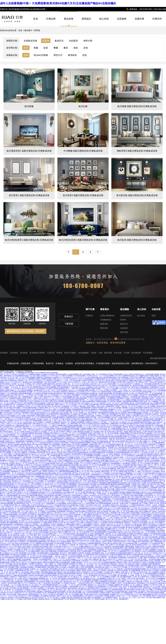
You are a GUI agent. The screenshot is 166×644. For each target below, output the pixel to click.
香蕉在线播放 (116, 593)
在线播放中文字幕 (92, 387)
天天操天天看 (71, 591)
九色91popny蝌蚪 (46, 586)
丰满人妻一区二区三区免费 (112, 508)
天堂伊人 (55, 559)
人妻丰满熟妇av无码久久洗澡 (61, 385)
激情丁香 (104, 432)
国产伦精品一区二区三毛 (102, 433)
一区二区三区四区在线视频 (68, 559)
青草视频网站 (112, 468)
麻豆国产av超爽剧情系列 (133, 448)
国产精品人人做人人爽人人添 (65, 590)
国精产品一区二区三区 (15, 422)
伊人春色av (85, 496)
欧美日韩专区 (56, 424)
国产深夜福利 (52, 542)
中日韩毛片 (14, 374)
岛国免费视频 (23, 476)
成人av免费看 (11, 516)
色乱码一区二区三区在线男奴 (133, 390)
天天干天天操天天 (105, 496)
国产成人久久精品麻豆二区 (122, 422)
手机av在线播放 (95, 472)
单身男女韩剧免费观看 (19, 411)
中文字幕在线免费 (138, 425)
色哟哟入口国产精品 (147, 484)
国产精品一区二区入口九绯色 (76, 507)
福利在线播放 (54, 569)
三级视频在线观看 (86, 429)
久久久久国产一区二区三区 (22, 414)
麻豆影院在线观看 (46, 443)
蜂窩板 (60, 353)
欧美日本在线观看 (40, 403)
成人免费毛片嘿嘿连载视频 (40, 519)
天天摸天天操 (91, 376)
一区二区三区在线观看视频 (157, 521)
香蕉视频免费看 (100, 534)
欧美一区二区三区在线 (33, 503)
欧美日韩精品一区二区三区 (31, 417)
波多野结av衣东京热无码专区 (59, 400)
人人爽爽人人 (28, 478)
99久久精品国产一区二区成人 (101, 516)
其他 (86, 48)
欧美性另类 (89, 583)
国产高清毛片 (4, 548)
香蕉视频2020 (114, 414)
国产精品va (7, 586)
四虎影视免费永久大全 (36, 594)
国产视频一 (94, 417)
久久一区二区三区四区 (11, 596)
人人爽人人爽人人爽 (40, 446)
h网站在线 (83, 406)
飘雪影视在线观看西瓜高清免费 (121, 484)
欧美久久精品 (154, 529)
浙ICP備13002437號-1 (103, 339)
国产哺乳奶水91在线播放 (19, 554)
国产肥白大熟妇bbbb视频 (115, 374)
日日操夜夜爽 (39, 405)
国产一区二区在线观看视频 (154, 393)
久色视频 (90, 502)
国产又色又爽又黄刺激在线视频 (142, 392)
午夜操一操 (134, 575)
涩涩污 (88, 486)
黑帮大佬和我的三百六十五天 (78, 481)
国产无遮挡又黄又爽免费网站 (62, 430)
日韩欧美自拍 (155, 459)
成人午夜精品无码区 (108, 381)
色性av (65, 452)
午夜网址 (64, 444)
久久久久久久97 (55, 580)
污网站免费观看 (87, 515)
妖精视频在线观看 (98, 591)
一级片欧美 (162, 414)
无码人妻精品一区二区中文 (90, 403)
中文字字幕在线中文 (106, 430)
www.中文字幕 (23, 523)
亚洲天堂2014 (23, 578)
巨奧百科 (157, 22)
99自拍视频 (23, 553)
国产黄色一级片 (77, 473)
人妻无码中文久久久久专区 (11, 526)
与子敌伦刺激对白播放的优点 (75, 550)
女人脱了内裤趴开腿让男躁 (94, 377)
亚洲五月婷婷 (137, 532)
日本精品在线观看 (141, 403)
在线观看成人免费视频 (79, 497)
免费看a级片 (142, 377)
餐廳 (56, 48)
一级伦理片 (4, 583)
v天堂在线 (88, 591)
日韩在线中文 (155, 548)
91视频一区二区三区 (86, 436)
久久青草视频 (158, 590)
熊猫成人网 (108, 548)
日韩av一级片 (127, 563)
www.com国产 (36, 574)
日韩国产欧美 (145, 577)
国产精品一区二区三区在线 (152, 586)
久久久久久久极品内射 (101, 420)
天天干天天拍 (85, 472)
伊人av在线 (116, 480)
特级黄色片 (50, 381)
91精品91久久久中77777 (45, 505)
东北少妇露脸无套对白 (128, 379)
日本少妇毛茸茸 (9, 542)
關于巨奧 (90, 309)
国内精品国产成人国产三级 (26, 405)
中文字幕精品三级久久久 (157, 553)
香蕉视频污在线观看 (69, 564)
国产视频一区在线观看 (32, 537)
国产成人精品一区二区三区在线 (37, 554)
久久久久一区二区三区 (113, 403)
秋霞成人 (156, 481)
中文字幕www (144, 580)
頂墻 (101, 353)
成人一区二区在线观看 (149, 532)
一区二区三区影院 (16, 585)
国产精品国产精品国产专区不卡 (154, 456)
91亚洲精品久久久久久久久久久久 (74, 377)
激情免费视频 (90, 567)
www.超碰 (123, 424)
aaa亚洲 (143, 556)
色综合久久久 (72, 390)
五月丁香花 (87, 483)
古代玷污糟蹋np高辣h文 (125, 539)
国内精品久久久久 (45, 492)
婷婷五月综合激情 (61, 567)
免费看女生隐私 (50, 468)
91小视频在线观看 (125, 494)
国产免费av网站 (142, 502)
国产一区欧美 (150, 382)
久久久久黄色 (88, 427)
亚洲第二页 (8, 556)
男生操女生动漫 (146, 570)
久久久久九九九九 (66, 535)
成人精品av (62, 558)
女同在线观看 (97, 449)
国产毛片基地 (66, 500)
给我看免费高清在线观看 (155, 551)
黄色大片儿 (35, 462)
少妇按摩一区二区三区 (18, 384)
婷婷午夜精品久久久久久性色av (33, 429)
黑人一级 (155, 446)
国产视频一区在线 (6, 594)
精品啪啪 (89, 492)
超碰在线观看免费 (154, 564)
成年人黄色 (161, 397)
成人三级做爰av (39, 510)
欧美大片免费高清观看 (85, 551)
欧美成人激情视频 (31, 494)
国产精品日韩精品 (130, 590)
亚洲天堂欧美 (85, 475)
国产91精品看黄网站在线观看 (86, 393)
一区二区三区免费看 (66, 449)
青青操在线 (64, 392)
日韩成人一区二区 (49, 398)
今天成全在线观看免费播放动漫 (61, 465)
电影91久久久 (41, 381)
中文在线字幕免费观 (149, 473)
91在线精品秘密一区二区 (50, 558)
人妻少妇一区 (47, 419)
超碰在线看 (16, 545)
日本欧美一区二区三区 (12, 507)
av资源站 (89, 457)
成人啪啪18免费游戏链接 (98, 452)
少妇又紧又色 (126, 526)
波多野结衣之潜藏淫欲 (120, 497)
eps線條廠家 (84, 353)
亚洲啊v (74, 563)
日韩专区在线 (133, 449)
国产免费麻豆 (148, 516)
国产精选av (138, 432)
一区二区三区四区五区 (18, 473)
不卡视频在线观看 (69, 524)
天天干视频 (149, 590)
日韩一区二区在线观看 (51, 395)
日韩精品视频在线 (103, 438)
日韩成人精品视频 (60, 441)
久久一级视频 (126, 400)
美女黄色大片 (97, 457)
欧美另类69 (138, 537)
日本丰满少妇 (8, 414)
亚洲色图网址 (27, 481)
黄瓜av (144, 478)
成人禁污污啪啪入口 (70, 523)
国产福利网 (63, 566)
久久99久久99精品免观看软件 (97, 398)
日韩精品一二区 (38, 524)
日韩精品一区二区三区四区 (151, 413)
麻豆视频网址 (77, 395)
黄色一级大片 (148, 465)
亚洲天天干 (127, 419)
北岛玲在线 (106, 470)
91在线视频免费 (37, 409)
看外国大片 (93, 441)
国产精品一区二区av (80, 397)
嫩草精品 (125, 449)
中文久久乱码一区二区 (150, 390)
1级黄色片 (69, 432)
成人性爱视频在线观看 (132, 566)
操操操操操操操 (65, 414)
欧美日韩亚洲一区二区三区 (153, 496)
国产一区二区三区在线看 (58, 484)
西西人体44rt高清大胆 (88, 518)
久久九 (61, 395)
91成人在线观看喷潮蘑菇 (83, 526)
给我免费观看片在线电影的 (65, 511)
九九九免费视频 (107, 598)
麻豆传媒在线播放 (51, 473)
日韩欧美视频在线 (57, 492)
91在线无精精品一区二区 (72, 518)
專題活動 (104, 328)
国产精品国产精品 (86, 480)
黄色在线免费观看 (10, 435)
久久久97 (9, 430)
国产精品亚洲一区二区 (12, 508)
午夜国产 (118, 406)
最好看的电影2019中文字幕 (135, 424)
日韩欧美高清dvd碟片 (121, 487)
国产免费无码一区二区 (129, 502)
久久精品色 (70, 441)
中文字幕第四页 (140, 393)
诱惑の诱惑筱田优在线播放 (82, 432)
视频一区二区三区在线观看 (83, 516)
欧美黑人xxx (144, 451)
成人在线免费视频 (91, 550)
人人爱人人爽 (51, 457)
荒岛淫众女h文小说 (114, 550)
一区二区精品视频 (62, 416)
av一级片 (76, 494)
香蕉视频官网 (52, 593)
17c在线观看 (35, 547)
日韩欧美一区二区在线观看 (33, 465)
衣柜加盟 (118, 353)
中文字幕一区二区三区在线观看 (101, 547)
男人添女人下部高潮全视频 (18, 400)
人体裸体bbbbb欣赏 (65, 497)
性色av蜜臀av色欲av (39, 457)
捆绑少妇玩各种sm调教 (10, 499)
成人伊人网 (6, 561)
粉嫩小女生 (127, 436)
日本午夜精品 (18, 547)
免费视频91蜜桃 (157, 379)
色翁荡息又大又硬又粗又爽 (133, 524)
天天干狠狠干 (56, 397)
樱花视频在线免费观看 (72, 401)
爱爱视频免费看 (159, 443)
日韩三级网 (31, 515)
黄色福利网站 (31, 416)
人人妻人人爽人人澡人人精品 (61, 420)
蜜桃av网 (160, 406)
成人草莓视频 (26, 497)
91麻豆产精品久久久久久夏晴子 (89, 545)
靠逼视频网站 (103, 582)
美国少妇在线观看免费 (63, 563)
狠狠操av (125, 408)
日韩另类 (102, 403)
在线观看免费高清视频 (65, 478)
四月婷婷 (107, 566)
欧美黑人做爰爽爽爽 (82, 444)
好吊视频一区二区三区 (129, 567)
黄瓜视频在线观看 (84, 417)
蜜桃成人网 (120, 444)
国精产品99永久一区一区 (63, 405)
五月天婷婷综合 (10, 409)
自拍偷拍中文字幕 (19, 534)
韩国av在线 (24, 508)
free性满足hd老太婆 (107, 521)
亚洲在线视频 (27, 559)
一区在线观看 (134, 397)
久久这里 (129, 425)
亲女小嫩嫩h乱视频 (142, 376)
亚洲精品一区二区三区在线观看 (117, 451)
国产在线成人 (154, 511)
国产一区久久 (52, 390)
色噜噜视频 (99, 518)
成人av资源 (72, 554)
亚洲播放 (47, 416)
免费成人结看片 (47, 385)
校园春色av (106, 464)
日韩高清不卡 (131, 382)
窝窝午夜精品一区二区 (108, 472)
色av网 (24, 398)
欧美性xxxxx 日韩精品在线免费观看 (15, 392)
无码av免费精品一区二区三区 (12, 470)
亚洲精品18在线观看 (59, 591)
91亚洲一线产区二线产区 (24, 443)
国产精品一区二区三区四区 (85, 448)
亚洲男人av (28, 524)
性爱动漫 (124, 480)
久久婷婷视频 (97, 551)
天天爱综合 (140, 572)
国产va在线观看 (36, 484)
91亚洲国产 (103, 387)
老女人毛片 (79, 577)
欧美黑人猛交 (115, 505)
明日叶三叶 (38, 585)
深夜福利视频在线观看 (135, 413)
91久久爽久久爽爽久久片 (143, 441)
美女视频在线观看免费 (86, 420)
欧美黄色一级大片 (80, 457)
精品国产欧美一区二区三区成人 (45, 483)
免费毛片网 (4, 567)
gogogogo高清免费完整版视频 (9, 566)
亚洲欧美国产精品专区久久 (9, 510)
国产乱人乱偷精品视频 (64, 473)
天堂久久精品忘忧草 (55, 561)
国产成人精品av (51, 452)
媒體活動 (104, 324)
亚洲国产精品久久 (59, 499)
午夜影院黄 (106, 473)
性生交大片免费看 (38, 481)
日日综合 (16, 420)
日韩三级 (47, 382)
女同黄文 (80, 531)
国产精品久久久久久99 (23, 480)
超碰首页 (146, 534)
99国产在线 (134, 510)
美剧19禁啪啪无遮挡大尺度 (112, 377)
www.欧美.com (94, 496)
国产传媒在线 (103, 556)
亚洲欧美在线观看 (80, 511)
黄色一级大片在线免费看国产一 (76, 489)
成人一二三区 (127, 596)
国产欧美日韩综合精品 (131, 430)
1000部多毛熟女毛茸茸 (64, 436)
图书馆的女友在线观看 (133, 527)
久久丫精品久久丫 (158, 554)
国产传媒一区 (14, 500)
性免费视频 (65, 519)
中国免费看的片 (148, 381)
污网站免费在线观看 (62, 483)
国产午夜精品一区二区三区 (47, 590)
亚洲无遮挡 (77, 449)
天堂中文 (72, 580)
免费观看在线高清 (72, 417)
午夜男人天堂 (56, 535)
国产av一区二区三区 (100, 467)
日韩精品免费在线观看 (141, 561)
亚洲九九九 (4, 444)
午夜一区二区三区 (31, 381)
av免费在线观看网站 (143, 518)
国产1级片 (145, 539)
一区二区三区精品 (13, 489)
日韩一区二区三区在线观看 (113, 408)
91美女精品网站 (24, 543)
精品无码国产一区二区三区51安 (146, 578)
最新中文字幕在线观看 (133, 398)
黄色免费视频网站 (30, 582)
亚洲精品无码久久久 (40, 390)
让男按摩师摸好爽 (37, 529)
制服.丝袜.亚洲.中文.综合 (72, 480)
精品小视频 (95, 582)
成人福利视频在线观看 (116, 590)
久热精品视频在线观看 (152, 374)
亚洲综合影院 (124, 503)
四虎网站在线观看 (98, 443)
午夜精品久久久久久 (24, 499)
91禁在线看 (123, 475)
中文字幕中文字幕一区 (114, 387)
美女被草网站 (152, 558)
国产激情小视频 (86, 598)
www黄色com (125, 489)
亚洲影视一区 (23, 489)
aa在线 (23, 535)
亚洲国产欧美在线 (70, 583)
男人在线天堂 (135, 452)
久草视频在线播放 (150, 531)
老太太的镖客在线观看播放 (156, 483)
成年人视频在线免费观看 (156, 547)
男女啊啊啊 (10, 465)
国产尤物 (43, 456)
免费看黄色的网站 (47, 379)
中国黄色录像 (4, 464)
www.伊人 (55, 435)
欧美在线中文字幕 (23, 531)
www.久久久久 (90, 507)
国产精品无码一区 (22, 551)
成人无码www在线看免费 (150, 537)
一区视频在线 (149, 567)
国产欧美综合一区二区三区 (136, 435)
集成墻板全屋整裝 (38, 353)
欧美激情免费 (45, 459)
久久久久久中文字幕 (124, 459)
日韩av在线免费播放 (27, 390)
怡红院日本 (92, 411)
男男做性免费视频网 (7, 503)
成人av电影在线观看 (155, 492)
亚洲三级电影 (58, 454)
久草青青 (49, 403)
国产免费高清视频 (116, 416)
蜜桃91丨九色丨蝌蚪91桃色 (9, 393)
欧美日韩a (162, 511)
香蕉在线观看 (91, 503)
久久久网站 (54, 459)
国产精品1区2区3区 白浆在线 (156, 462)
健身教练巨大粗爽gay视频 (99, 409)
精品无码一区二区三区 (8, 377)
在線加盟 (156, 309)
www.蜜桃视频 (96, 598)
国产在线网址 (159, 382)
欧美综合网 (151, 377)
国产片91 (85, 411)
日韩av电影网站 (44, 531)
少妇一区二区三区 (55, 408)
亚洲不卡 (112, 545)
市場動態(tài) (106, 320)
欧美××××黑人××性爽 (36, 397)
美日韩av (39, 419)
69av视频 (61, 459)
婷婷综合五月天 (138, 563)
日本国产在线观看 (34, 401)
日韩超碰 (119, 563)
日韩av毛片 (114, 417)
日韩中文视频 (77, 499)
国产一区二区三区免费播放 (102, 577)
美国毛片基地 (50, 515)
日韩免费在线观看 (109, 596)
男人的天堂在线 (63, 575)
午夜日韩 (27, 516)
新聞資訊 (86, 22)
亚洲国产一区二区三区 (159, 441)
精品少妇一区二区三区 (39, 454)
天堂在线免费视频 (67, 397)
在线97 (51, 547)
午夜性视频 (124, 454)
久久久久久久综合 (133, 580)
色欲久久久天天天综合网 (14, 424)
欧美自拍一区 (65, 422)
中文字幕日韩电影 (125, 516)
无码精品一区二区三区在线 (50, 432)
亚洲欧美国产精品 (19, 491)
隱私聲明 (162, 358)
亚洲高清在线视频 (98, 480)
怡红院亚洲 (47, 397)
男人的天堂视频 (46, 435)
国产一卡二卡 (58, 534)
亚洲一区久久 (68, 494)
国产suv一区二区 (114, 435)
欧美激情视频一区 (157, 420)
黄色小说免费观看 (61, 588)
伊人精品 (49, 389)
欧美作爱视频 (115, 433)
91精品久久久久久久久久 (70, 547)
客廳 (36, 48)
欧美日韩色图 (41, 452)
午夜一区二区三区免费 (76, 413)
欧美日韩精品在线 (101, 489)
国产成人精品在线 (14, 535)
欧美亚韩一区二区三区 (49, 489)
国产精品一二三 (47, 425)
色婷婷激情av (144, 499)
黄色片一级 (4, 574)
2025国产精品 (147, 588)
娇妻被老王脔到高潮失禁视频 (140, 459)
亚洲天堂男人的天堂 (153, 591)
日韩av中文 (144, 492)
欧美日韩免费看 (82, 585)
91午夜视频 (70, 457)
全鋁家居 (73, 41)
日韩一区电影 (52, 446)
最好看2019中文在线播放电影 (69, 505)
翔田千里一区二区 (133, 443)
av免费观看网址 (19, 524)
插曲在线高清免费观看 (21, 575)
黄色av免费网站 (110, 376)
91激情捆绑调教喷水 (59, 417)
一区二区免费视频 (22, 435)
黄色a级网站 (141, 583)
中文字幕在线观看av (80, 376)
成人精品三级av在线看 (141, 440)
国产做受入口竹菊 (90, 590)
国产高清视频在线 (38, 550)
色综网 (2, 559)
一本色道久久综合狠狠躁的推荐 (42, 559)
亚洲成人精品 (58, 582)
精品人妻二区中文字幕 (100, 440)
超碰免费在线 (147, 420)
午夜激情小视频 (43, 408)
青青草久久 (50, 513)
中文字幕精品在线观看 (34, 563)
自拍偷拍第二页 (106, 456)
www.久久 (46, 502)
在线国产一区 (117, 598)
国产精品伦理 (24, 545)
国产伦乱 (61, 462)
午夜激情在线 (152, 467)
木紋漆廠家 (148, 353)
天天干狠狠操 (109, 585)
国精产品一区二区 (55, 545)
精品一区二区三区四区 (32, 456)
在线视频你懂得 (156, 518)
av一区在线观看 (24, 572)
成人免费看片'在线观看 (118, 492)
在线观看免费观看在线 (95, 543)
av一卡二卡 (100, 376)
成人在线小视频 (35, 376)
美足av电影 (20, 516)
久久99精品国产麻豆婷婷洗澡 (21, 454)
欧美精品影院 (113, 582)
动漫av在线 (98, 400)
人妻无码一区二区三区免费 (152, 582)
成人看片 (32, 598)
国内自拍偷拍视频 (39, 468)
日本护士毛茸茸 (39, 521)
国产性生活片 (19, 403)
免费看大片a (148, 585)
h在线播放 (11, 567)
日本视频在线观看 (100, 379)
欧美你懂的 (75, 465)
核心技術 (104, 22)
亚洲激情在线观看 (34, 374)
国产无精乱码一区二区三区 (14, 429)
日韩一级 (106, 400)
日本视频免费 (111, 398)
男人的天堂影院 (73, 537)
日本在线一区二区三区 (142, 553)
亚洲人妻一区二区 (56, 502)
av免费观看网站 (96, 475)
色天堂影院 (22, 515)
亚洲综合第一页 (12, 580)
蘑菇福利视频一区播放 (133, 547)
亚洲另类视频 (48, 550)
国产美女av (157, 408)
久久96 (14, 452)
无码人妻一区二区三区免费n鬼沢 (28, 467)
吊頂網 (127, 353)
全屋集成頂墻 (30, 41)
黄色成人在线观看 (93, 570)
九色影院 (156, 515)
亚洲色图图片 (159, 419)
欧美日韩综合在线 (18, 451)
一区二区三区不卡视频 (156, 580)
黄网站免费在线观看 (136, 381)
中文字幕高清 (37, 393)
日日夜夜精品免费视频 (76, 556)
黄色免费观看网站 (55, 519)
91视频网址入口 (113, 409)
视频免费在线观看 (26, 444)
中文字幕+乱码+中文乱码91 (145, 409)
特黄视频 (134, 400)
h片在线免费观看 (61, 503)
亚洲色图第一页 (102, 550)
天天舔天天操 (47, 420)
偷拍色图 (96, 515)
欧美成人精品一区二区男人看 (131, 508)
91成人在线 (128, 532)
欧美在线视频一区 (58, 583)
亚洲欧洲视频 (14, 487)
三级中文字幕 (131, 578)
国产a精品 (113, 511)
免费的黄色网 (27, 424)
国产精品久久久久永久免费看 (10, 438)
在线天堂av (153, 389)
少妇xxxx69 (101, 585)
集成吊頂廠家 (70, 353)
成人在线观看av (125, 411)
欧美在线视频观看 (35, 523)
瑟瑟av (18, 567)
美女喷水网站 (26, 519)
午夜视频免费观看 (147, 481)
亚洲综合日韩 (72, 452)
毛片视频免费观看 (135, 570)
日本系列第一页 (102, 435)
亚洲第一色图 (17, 594)
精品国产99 (155, 500)
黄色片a (50, 499)
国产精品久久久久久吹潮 (61, 403)
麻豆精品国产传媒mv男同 (146, 400)
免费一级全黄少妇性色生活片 (89, 594)
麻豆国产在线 (29, 510)
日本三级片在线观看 (50, 436)
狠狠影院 (94, 413)
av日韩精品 (105, 511)
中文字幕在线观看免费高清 (99, 532)
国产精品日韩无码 (91, 513)
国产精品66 (6, 540)
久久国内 (23, 459)
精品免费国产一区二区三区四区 (104, 454)
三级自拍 (110, 542)
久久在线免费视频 (50, 481)
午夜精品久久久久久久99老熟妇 (44, 441)
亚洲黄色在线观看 (30, 419)
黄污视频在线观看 (34, 551)
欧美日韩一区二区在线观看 (14, 590)
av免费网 (145, 511)
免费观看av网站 (13, 529)
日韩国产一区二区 (83, 575)
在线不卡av (81, 486)
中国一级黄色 (83, 494)
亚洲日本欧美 (112, 432)
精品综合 (13, 531)
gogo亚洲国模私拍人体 (75, 578)
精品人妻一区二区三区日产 (116, 524)
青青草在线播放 (137, 545)
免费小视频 (105, 460)
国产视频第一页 (157, 464)
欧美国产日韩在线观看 (58, 411)
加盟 (154, 316)
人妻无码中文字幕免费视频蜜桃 (149, 395)
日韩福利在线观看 (106, 392)
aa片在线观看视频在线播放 (20, 376)
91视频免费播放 (125, 433)
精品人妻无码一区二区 (87, 465)
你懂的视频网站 (73, 553)
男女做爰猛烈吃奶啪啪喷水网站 (37, 542)
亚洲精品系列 (73, 416)
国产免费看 (161, 558)
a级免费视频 (126, 486)
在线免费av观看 (94, 405)
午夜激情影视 (27, 457)
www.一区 (124, 443)
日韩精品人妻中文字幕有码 (34, 384)
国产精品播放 (118, 393)
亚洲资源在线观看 (19, 537)
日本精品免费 (17, 427)
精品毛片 (25, 389)
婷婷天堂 (133, 518)
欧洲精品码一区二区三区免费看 (73, 491)
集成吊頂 (59, 41)
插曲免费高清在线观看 (7, 484)
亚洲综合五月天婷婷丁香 (33, 432)
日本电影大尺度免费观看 (90, 395)
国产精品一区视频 (122, 432)
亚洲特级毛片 (131, 456)
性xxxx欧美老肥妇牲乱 (121, 591)
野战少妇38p (22, 548)
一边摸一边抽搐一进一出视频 (52, 564)
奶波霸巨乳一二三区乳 (62, 381)
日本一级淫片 (123, 586)
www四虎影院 (111, 452)
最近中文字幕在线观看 (68, 570)
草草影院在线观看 (100, 448)
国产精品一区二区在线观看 (67, 467)
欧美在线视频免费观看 (91, 539)
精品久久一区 (30, 425)
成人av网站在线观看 (127, 561)
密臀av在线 (50, 582)
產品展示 (28, 30)
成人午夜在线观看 (146, 596)
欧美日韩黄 (61, 593)
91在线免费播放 (99, 519)
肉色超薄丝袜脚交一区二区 (111, 411)
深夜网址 (21, 381)
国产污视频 (98, 535)
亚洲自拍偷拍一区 (104, 494)
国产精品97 (142, 591)
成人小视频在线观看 (19, 425)
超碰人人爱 (141, 472)
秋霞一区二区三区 (53, 539)
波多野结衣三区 (53, 472)
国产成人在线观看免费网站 (75, 596)
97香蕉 (158, 527)
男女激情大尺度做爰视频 (21, 413)
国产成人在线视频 (121, 413)
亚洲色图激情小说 (156, 387)
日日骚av (86, 491)
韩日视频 (161, 427)
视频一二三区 (125, 457)
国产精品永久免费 (61, 384)
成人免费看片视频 (122, 472)
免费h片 (30, 398)
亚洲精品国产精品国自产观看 (57, 393)
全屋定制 (51, 353)
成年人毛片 (14, 578)
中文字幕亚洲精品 (113, 586)
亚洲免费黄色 (19, 582)
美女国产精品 (96, 511)
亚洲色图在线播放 (101, 531)
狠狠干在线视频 (57, 425)
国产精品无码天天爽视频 (40, 444)
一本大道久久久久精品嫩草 (110, 389)
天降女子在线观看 (6, 425)
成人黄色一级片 (87, 449)
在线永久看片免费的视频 (49, 551)
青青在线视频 (160, 531)
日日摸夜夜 (102, 526)
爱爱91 (131, 432)
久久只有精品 (19, 599)
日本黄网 (9, 420)
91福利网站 (77, 598)
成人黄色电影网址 (131, 462)
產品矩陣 (69, 19)
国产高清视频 (83, 414)
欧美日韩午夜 (149, 425)
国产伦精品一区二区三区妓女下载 (87, 564)
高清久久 (118, 486)
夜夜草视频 (8, 376)
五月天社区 (157, 433)
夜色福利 (61, 435)
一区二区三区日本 (137, 476)
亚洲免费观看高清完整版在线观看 (82, 454)
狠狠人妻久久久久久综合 (61, 379)
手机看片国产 (103, 539)
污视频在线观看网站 (25, 436)
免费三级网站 (91, 406)
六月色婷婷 (46, 484)
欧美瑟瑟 (88, 553)
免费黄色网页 (115, 424)
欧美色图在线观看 (83, 390)
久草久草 (156, 465)
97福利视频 (27, 449)
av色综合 (74, 419)
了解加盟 (69, 324)
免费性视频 (42, 467)
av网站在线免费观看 (49, 563)
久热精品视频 (159, 425)
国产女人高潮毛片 (20, 542)
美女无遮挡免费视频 (51, 521)
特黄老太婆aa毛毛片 (16, 457)
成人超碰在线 (64, 539)
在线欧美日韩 (161, 596)
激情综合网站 (53, 462)
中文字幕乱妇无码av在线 (33, 534)
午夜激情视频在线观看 (76, 539)
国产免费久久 (4, 513)
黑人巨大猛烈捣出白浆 (113, 379)
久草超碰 (56, 505)
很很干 (154, 596)
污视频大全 (139, 585)
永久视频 (44, 374)
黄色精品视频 (113, 532)
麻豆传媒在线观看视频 (80, 398)
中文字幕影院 (113, 385)
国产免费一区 (125, 518)
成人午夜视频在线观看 (64, 542)
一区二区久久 (72, 433)
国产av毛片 (63, 553)
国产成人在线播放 (23, 580)
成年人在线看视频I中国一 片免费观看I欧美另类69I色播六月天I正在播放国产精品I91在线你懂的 (58, 3)
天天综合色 (114, 473)
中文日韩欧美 (14, 401)
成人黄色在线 (56, 406)
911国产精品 (122, 382)
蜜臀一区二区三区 (118, 384)
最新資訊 (105, 309)
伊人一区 (99, 411)
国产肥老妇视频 (118, 430)
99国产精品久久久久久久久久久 (150, 470)
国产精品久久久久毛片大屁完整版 (69, 521)
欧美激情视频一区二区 (132, 470)
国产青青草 (134, 433)
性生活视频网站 (130, 446)
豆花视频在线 (82, 468)
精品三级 (129, 545)
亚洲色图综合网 (100, 567)
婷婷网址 (117, 518)
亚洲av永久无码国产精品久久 (52, 427)
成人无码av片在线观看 (86, 424)
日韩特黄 (150, 432)
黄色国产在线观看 (87, 381)
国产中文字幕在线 (111, 507)
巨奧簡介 (90, 316)
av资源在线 (20, 502)
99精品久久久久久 (81, 529)
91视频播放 (44, 596)
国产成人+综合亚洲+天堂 (108, 559)
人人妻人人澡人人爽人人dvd (140, 598)
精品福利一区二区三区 (97, 390)
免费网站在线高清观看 (133, 492)
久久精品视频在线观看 (64, 409)
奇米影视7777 (23, 374)
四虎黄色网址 (157, 588)
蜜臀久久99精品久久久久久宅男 (49, 516)
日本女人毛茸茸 (128, 374)
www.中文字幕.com (74, 382)
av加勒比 (38, 425)
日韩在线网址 (149, 429)
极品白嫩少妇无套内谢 (118, 470)
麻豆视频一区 (80, 591)
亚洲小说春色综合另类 (102, 554)
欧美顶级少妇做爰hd (59, 389)
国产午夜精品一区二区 (119, 456)
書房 (66, 48)
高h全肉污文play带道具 (24, 409)
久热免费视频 (126, 464)
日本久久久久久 (120, 420)
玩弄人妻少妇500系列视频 (73, 593)
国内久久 (34, 497)
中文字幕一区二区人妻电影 (88, 451)
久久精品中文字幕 (60, 507)
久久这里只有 (16, 382)
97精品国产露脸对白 (122, 381)
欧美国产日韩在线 (52, 467)
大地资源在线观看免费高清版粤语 (81, 443)
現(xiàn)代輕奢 (41, 55)
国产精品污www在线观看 (117, 441)
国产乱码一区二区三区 (94, 470)
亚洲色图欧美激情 (86, 408)
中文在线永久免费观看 (37, 588)
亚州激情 (62, 432)
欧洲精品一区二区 (26, 556)
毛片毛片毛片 (132, 487)
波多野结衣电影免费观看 (77, 400)
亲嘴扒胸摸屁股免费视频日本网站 (133, 401)
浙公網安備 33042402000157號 (129, 339)
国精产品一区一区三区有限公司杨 (99, 414)
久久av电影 (116, 561)
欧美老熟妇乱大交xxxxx (120, 540)
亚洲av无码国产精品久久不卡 (17, 583)
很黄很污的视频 (35, 572)
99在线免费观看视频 (25, 393)
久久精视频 (97, 583)
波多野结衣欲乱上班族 (148, 513)
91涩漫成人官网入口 (126, 414)
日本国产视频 (44, 545)
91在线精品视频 (78, 548)
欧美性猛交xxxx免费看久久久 (53, 377)
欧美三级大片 (63, 569)
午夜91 (151, 503)
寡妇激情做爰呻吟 (118, 548)
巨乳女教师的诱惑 (59, 550)
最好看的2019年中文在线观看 (96, 397)
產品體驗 (124, 309)
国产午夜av (81, 419)
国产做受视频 (29, 403)
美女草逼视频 (23, 513)
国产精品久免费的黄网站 (102, 424)
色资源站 (160, 550)
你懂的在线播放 (52, 440)
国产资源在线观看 (133, 451)
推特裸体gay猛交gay (114, 537)
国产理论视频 (39, 395)
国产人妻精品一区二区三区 (101, 492)
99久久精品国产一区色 (7, 387)
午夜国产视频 (70, 540)
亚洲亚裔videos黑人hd (82, 540)
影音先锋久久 (133, 472)
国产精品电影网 (89, 548)
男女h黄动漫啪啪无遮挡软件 (125, 553)
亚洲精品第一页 (109, 499)
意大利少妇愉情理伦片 (150, 444)
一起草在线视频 (67, 398)
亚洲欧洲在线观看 (46, 417)
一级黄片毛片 (71, 558)
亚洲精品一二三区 (117, 390)
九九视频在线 (88, 462)
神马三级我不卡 (49, 448)
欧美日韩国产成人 (30, 451)
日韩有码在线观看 (61, 374)
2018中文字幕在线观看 (113, 526)
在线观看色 (162, 574)
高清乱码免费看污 (115, 400)
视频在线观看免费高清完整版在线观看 (47, 566)
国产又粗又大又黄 (160, 409)
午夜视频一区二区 (139, 574)
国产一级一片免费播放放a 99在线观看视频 (93, 476)
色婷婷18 (161, 385)
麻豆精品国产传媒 (103, 513)
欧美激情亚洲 (115, 494)
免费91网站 (138, 539)
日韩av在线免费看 (83, 484)
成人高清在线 (5, 585)
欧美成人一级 (142, 462)
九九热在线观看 (38, 436)
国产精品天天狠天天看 (78, 510)
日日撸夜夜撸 (65, 406)
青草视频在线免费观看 (63, 510)
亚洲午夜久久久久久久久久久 (56, 540)
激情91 (87, 527)
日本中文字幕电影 (62, 508)
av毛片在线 (98, 381)
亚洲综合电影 (133, 591)
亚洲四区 (82, 505)
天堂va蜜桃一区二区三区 (79, 470)
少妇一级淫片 (99, 566)
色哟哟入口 (65, 545)
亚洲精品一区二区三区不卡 (110, 551)
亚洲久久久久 (147, 545)
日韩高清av (119, 531)
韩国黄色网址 (34, 580)
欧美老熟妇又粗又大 (62, 448)
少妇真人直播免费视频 (107, 446)
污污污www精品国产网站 (130, 543)
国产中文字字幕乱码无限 (132, 515)
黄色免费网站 (88, 524)
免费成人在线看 (81, 570)
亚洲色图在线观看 (6, 537)
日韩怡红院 (91, 489)
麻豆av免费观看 (149, 480)
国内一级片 (53, 531)
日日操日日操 (9, 599)
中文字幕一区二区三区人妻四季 (129, 529)
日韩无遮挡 (13, 588)
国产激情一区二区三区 (26, 521)
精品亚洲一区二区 (151, 427)
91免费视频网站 (116, 464)
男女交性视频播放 (137, 526)
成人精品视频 (69, 459)
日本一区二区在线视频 (72, 594)
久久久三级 (76, 460)
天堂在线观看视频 (138, 494)
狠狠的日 (127, 523)
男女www (139, 379)
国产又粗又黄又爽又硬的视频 (99, 491)
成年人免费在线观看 (140, 467)
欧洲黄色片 (135, 596)
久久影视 (111, 556)
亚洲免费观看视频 (78, 409)
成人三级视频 (118, 419)
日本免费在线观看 (103, 441)
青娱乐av (121, 532)
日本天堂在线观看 (75, 381)
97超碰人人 (30, 460)
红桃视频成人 (125, 377)
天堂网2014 (96, 425)
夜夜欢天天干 (42, 440)
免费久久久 (75, 542)
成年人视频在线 (94, 559)
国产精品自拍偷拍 (51, 478)
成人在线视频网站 (89, 531)
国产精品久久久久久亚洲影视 (14, 419)
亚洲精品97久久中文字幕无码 (148, 457)
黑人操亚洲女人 (74, 508)
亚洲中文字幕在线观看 (34, 475)
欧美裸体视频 (143, 510)
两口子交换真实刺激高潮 (39, 499)
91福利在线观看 (33, 540)
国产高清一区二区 (28, 585)
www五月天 (117, 567)
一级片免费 (144, 452)
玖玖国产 (119, 596)
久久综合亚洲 (84, 384)
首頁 (36, 22)
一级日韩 (23, 438)
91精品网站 (148, 554)
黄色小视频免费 (130, 548)
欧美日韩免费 (44, 547)
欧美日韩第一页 (105, 429)
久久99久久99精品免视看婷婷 (78, 569)
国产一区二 (6, 531)
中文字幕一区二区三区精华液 (109, 425)
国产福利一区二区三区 (91, 556)
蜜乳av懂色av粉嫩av (137, 496)
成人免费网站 (152, 406)
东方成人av (72, 575)
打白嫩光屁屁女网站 (93, 500)
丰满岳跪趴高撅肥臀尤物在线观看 (32, 433)
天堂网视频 (144, 564)
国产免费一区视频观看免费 (36, 476)
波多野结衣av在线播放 (145, 433)
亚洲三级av (34, 516)
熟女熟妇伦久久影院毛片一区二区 (85, 459)
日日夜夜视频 (20, 385)
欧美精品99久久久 (156, 405)
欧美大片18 (71, 444)
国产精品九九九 (121, 519)
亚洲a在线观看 (54, 553)
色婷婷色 (68, 543)
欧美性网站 (48, 583)
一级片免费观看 (112, 558)
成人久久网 (14, 440)
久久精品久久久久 (122, 559)
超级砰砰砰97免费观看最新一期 (43, 438)
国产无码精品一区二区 (128, 585)
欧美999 (111, 523)
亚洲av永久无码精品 (7, 598)
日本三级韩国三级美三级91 (110, 475)
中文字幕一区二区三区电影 (33, 406)
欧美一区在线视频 (149, 563)
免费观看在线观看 (56, 486)
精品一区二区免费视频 (152, 572)
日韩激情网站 (113, 539)
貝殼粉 (94, 353)
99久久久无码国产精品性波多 (21, 586)
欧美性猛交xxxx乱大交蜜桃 (60, 413)
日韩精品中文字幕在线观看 (140, 436)
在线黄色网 (139, 582)
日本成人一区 (148, 417)
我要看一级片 (104, 545)
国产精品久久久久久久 (62, 513)
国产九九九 (140, 567)
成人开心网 (72, 577)
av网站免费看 (123, 417)
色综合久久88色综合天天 (143, 446)
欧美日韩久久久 (125, 505)
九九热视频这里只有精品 (85, 433)
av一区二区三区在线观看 (132, 556)
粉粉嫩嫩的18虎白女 (111, 529)
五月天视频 (9, 564)
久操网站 (88, 422)
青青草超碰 (52, 596)
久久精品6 (157, 381)
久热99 (144, 432)
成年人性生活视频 (157, 523)
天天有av (76, 476)
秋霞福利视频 (34, 492)
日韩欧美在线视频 (61, 429)
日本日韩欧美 (89, 596)
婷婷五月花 (123, 405)
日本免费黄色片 (42, 500)
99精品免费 (40, 416)
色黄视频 (161, 446)
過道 (76, 48)
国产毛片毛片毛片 (66, 476)
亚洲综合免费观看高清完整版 (44, 507)
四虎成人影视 (39, 460)
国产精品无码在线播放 (14, 408)
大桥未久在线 (100, 406)
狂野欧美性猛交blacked (153, 435)
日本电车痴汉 (67, 496)
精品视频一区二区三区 (77, 513)
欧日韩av (15, 395)
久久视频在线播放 (47, 523)
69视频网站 (21, 456)
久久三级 (87, 413)
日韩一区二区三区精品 (114, 465)
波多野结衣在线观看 (119, 527)
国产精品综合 (96, 460)
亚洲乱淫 (163, 572)
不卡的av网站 (74, 387)
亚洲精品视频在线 (83, 452)
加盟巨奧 (139, 22)
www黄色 (117, 521)
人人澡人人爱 (133, 559)
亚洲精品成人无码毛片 (143, 460)
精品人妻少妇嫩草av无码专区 (67, 531)
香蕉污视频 (111, 489)
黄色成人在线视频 (14, 444)
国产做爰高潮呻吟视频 (135, 438)
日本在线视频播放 (123, 507)
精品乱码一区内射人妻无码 (85, 574)
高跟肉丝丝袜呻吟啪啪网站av (118, 438)
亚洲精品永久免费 (92, 523)
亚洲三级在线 (43, 392)
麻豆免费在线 (58, 572)
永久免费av (81, 523)
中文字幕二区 (153, 451)
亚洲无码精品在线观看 (114, 397)
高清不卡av (139, 531)
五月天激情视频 (89, 487)
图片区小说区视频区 (58, 594)
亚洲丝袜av (157, 438)
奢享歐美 (72, 55)
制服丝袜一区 (92, 585)
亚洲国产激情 (93, 444)
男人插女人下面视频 (60, 598)
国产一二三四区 (108, 518)
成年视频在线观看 (63, 551)
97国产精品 (31, 483)
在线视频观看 (96, 553)
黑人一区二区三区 (74, 384)
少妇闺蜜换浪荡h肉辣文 (47, 470)
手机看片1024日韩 (75, 403)
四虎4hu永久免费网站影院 (19, 540)
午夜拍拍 (12, 464)
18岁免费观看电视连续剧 (50, 585)
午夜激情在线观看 (62, 481)
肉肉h (96, 505)
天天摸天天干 (127, 392)
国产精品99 (131, 480)
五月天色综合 (145, 508)
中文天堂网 (76, 430)
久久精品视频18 (50, 588)
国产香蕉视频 (44, 537)
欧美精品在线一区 (34, 513)
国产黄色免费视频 (104, 417)
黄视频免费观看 (5, 554)
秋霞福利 (32, 526)
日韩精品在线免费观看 (77, 422)
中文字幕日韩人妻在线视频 (118, 395)
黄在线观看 (58, 491)
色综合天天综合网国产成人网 (38, 593)
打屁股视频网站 (144, 387)
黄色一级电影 (122, 580)
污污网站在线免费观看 (117, 566)
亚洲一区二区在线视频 (99, 374)
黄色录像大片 (119, 515)
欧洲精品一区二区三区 (84, 563)
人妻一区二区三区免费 (105, 384)
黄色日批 (66, 572)
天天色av (58, 398)
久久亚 (162, 478)
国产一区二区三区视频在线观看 (45, 464)
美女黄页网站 (65, 443)
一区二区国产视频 (6, 454)
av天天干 (88, 392)
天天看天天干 (135, 411)
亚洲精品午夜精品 (105, 593)
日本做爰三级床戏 (65, 419)
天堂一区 (90, 497)
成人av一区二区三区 (112, 599)
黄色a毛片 (25, 594)
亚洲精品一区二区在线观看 (143, 384)
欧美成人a (96, 429)
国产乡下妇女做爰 (54, 392)
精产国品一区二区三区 (27, 566)
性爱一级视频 (126, 416)
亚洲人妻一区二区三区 (129, 406)
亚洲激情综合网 (107, 497)
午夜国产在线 (136, 484)
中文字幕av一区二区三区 (127, 389)
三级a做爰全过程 (27, 382)
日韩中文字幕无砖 (144, 430)
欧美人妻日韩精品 (12, 446)
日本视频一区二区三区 (53, 527)
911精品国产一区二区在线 (90, 561)
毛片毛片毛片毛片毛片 (13, 433)
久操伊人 (120, 583)
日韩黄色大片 (96, 422)
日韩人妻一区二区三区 (136, 417)
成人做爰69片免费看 (135, 478)
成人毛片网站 (79, 590)
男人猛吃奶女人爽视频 (114, 401)
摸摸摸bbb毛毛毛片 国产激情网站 (130, 551)
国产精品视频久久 (123, 575)
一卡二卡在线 (90, 400)
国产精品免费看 (26, 574)
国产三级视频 (133, 542)
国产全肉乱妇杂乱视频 (101, 436)
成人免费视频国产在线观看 (92, 456)
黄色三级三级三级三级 (26, 446)
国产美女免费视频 (8, 558)
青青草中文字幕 (156, 430)
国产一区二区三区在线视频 (107, 444)
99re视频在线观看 (69, 534)
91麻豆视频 (51, 567)
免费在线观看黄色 (82, 534)
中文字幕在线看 (44, 580)
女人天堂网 (103, 515)
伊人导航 (14, 467)
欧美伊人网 (138, 511)
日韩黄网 (98, 416)
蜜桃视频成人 (72, 393)
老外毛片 (161, 508)
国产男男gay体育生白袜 (102, 502)
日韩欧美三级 (74, 545)
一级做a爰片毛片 (112, 448)
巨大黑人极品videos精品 (134, 420)
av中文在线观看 (21, 416)
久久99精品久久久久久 (30, 590)
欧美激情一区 (81, 554)
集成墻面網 (136, 353)
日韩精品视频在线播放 (11, 515)
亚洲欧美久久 (10, 441)
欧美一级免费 (43, 472)
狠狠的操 (117, 454)
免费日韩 (120, 569)
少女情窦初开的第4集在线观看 (130, 521)
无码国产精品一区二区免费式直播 (101, 540)
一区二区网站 (72, 566)
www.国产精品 (28, 422)
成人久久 (30, 400)
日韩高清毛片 (74, 379)
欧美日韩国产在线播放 (109, 583)
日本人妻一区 (126, 598)
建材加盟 (108, 353)
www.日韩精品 (102, 451)
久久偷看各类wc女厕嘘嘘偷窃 (36, 518)
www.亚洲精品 (41, 389)
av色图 (89, 511)
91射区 (133, 460)
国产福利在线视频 (30, 591)
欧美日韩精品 (158, 432)
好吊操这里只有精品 (38, 449)
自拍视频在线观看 (85, 537)
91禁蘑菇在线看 (70, 435)
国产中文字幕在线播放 (19, 518)
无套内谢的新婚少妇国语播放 (53, 496)
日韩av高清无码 (68, 515)
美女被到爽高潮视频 (104, 484)
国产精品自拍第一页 (138, 550)
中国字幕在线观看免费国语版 (65, 487)
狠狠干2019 (46, 400)
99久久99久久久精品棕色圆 (121, 510)
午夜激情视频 (19, 570)
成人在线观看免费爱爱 (11, 496)
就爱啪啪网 (140, 456)
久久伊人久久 (161, 467)
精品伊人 (3, 550)
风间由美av (135, 387)
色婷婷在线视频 (103, 395)
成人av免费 (111, 531)
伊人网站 (163, 376)
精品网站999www (20, 503)
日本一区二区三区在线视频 (158, 535)
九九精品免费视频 (73, 374)
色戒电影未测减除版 (123, 535)
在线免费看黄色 (126, 550)
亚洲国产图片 (68, 532)
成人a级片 (74, 420)
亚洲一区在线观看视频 (86, 379)
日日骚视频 (98, 497)
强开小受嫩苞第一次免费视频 (27, 452)
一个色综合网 (81, 583)
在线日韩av (155, 507)
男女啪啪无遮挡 (115, 481)
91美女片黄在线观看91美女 (33, 558)
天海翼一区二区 (81, 558)
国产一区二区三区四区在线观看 (26, 377)
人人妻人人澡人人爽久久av (89, 382)
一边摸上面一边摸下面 (115, 440)
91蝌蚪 (117, 489)
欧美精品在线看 (155, 448)
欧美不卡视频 (142, 483)
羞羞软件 (145, 524)
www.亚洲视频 (69, 464)
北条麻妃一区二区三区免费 (80, 405)
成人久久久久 (129, 444)
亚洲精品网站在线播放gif (85, 467)
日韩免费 (3, 523)
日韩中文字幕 (84, 521)
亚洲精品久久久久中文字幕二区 (51, 376)
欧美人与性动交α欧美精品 (91, 593)
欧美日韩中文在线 (106, 588)
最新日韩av (89, 419)
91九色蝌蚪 (74, 414)
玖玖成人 (144, 551)
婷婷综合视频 (100, 529)
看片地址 (150, 403)
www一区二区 (116, 478)
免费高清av (6, 440)
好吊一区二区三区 (34, 435)
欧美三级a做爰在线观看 (63, 470)
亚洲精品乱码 (23, 401)
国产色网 (15, 543)
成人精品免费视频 (102, 590)
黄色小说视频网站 (25, 529)
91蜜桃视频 (29, 441)
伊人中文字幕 (79, 487)
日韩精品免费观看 (116, 429)
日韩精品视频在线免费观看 (37, 578)
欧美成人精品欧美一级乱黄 (157, 436)
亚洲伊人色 (144, 547)
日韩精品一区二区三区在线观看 (141, 464)
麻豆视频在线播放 (43, 553)
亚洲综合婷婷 (103, 382)
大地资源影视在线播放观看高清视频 (135, 569)
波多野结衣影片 (95, 521)
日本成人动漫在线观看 (136, 408)
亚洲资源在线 (63, 537)
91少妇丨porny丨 (67, 548)
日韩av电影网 (76, 561)
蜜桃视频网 (108, 480)
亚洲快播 (15, 476)
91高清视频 (12, 416)
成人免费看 (67, 492)
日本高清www (82, 543)
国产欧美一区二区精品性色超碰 (95, 599)
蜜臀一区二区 (8, 534)
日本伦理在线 (34, 531)
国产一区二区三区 (116, 502)
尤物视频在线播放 (94, 446)
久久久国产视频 (108, 419)
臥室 (46, 48)
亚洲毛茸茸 (106, 462)
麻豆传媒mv (59, 494)
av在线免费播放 (117, 392)
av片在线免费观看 (55, 444)
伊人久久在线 (24, 420)
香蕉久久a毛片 (61, 596)
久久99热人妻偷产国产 (104, 478)
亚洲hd (53, 416)
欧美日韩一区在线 (128, 393)
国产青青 (11, 397)
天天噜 (162, 548)
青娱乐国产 (116, 503)
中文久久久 (82, 387)
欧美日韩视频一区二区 (34, 411)
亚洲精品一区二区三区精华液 (39, 569)
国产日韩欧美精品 (144, 542)
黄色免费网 (16, 556)
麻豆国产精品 (47, 406)
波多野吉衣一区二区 (29, 427)
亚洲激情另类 (60, 468)
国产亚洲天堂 (126, 387)
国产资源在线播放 (156, 598)
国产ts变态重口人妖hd (99, 542)
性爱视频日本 (46, 465)
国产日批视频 (147, 379)
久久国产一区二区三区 (149, 475)
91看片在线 (59, 464)
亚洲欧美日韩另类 (50, 508)
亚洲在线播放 (92, 481)
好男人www (59, 515)
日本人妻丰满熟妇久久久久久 (118, 491)
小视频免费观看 (20, 441)
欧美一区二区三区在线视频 (11, 459)
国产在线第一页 (133, 540)
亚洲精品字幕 (129, 594)
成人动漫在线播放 (47, 430)
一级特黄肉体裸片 (127, 537)
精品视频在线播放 (85, 389)
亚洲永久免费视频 (153, 478)
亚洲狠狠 (17, 550)
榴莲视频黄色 (17, 559)
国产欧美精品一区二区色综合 (70, 408)
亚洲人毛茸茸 (61, 446)
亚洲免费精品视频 (43, 497)
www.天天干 (130, 519)
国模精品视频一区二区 (12, 390)
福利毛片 (35, 472)
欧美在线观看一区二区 (158, 460)
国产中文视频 (14, 572)
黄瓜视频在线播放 (152, 574)
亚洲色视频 (145, 398)
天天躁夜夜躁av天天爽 (52, 449)
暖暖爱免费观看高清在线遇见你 (118, 483)
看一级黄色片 (140, 382)
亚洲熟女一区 (88, 577)
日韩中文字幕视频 (67, 376)
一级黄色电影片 (15, 468)
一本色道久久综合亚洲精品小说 (141, 523)
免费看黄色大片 (71, 438)
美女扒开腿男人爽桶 (10, 456)
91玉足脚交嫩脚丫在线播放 (120, 427)
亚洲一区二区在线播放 (66, 516)
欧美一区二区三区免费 (79, 492)
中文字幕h (133, 572)
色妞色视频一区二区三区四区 (53, 460)
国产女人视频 (54, 497)
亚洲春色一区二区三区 (94, 468)
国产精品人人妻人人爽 (15, 449)
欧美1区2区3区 (26, 472)
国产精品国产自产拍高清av (111, 457)
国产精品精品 (41, 582)
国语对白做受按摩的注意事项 (109, 405)
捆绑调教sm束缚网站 (28, 567)
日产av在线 (57, 548)
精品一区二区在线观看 (130, 429)
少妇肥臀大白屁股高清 (35, 564)
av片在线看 (51, 374)
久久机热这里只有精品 (10, 511)
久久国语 (95, 526)
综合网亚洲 (42, 540)
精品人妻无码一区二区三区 (48, 577)
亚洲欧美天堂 (38, 398)
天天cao (74, 543)
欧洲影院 (69, 499)
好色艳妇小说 (152, 502)
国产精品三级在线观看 (11, 521)
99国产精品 (99, 487)
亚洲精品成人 (27, 462)
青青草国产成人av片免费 (77, 392)
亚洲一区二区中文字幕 (22, 387)
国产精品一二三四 (107, 422)
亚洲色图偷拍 (122, 558)
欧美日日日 (32, 389)
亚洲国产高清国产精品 (11, 505)
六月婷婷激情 (109, 591)
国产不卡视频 (143, 503)
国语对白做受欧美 (144, 540)
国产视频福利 (162, 502)
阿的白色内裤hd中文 (7, 575)
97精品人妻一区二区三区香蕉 (117, 578)
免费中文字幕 (11, 494)
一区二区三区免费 (19, 432)
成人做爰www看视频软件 (88, 401)
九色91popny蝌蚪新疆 (21, 598)
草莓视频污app (61, 457)
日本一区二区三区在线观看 (81, 532)
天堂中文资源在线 (16, 417)
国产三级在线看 (34, 545)
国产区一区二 (54, 537)
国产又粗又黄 (130, 441)
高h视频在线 (5, 468)
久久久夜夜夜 (70, 526)
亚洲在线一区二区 (93, 430)
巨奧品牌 (51, 22)
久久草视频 (105, 416)
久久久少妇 (10, 475)
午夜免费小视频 (136, 486)
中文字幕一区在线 (129, 531)
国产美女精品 (8, 413)
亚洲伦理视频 (76, 496)
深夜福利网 (156, 384)
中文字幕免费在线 (20, 475)
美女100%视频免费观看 (49, 574)
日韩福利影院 (48, 591)
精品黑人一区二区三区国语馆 (25, 464)
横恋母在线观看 (149, 419)
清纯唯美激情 (90, 554)
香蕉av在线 (41, 494)
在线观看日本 (112, 570)
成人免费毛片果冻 (137, 419)
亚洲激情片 (10, 550)
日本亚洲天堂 (77, 411)
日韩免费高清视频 (54, 554)
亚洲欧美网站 (25, 527)
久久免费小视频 (142, 558)
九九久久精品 (137, 473)
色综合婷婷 (89, 505)
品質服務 (122, 22)
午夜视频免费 (134, 503)
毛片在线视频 (96, 432)
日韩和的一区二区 (111, 534)
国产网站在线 (143, 397)
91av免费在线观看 (127, 593)
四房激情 (40, 591)
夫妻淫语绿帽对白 (143, 487)
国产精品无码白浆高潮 (19, 539)
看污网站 (61, 529)
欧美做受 (81, 553)
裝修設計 (69, 316)
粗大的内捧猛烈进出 (151, 385)
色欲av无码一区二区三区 (149, 416)
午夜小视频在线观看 (35, 420)
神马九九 (78, 441)
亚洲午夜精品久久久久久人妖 (42, 424)
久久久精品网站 (103, 523)
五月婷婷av (103, 570)
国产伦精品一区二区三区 (112, 443)
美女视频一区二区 (33, 392)
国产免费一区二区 (15, 574)
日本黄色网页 (136, 416)
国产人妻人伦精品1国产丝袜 (137, 497)
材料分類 (88, 41)
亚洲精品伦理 (71, 446)
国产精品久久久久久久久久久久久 (72, 456)
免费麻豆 (118, 572)
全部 (26, 48)
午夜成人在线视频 (109, 486)
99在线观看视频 (38, 382)
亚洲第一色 (91, 529)
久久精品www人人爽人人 (35, 583)
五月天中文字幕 (148, 438)
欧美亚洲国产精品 (103, 481)
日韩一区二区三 (5, 374)
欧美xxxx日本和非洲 (143, 389)
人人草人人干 (4, 462)
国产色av (157, 484)
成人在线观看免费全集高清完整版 (141, 422)
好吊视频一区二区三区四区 (59, 382)
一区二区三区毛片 (96, 473)
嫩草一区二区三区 (85, 425)
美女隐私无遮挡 (62, 577)
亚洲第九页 (22, 440)
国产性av (112, 420)
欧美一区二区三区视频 (64, 451)
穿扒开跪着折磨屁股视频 (104, 503)
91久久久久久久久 (154, 449)
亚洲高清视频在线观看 (126, 467)
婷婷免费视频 (39, 575)
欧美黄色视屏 (143, 449)
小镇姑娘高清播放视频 (10, 478)
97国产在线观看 (62, 390)
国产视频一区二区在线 (135, 475)
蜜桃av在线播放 (88, 519)
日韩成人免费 (145, 411)
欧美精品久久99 (13, 379)
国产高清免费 (39, 448)
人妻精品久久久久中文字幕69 (15, 448)
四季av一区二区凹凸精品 (13, 389)
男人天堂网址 (45, 401)
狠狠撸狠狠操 (84, 508)
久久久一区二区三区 (159, 392)
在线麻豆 (12, 462)
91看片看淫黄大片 (26, 468)
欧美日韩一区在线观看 (153, 472)
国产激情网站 (107, 510)
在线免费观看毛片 (139, 414)
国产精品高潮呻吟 (35, 430)
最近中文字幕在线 (125, 476)
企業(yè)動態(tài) (107, 316)
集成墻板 (24, 353)
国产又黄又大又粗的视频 (84, 440)
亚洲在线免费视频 (51, 387)
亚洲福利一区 (7, 518)
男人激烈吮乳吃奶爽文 (137, 385)
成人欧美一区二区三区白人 (157, 452)
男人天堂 (142, 489)
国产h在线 (86, 473)
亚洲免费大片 (86, 572)
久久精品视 (72, 448)
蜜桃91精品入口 (91, 438)
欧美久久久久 (133, 454)
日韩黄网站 (81, 416)
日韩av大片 (13, 548)
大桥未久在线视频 (132, 395)
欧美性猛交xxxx (139, 374)
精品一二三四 (161, 424)
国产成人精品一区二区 (19, 483)
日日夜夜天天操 (109, 572)
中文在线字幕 (59, 518)
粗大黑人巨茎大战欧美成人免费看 (129, 564)
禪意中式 (58, 55)
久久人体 (3, 448)
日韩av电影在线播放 (118, 547)
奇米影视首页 (4, 577)
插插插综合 (40, 377)
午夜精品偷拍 (7, 481)
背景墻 (37, 30)
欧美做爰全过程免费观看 (135, 534)
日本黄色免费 (98, 596)
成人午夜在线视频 (22, 486)
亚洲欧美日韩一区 (97, 486)
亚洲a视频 (93, 484)
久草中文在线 (98, 419)
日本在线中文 (46, 535)
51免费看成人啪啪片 (148, 486)
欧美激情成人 (151, 556)
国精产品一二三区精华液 (26, 395)
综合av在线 (152, 510)
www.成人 (122, 425)
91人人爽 (40, 508)
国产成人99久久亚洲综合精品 (35, 548)
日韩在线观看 (19, 558)
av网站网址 (78, 515)
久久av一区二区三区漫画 (40, 561)
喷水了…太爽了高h (72, 389)
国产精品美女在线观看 (96, 508)
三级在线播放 (125, 403)
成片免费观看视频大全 (37, 387)
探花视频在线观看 (150, 424)
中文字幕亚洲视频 (48, 534)
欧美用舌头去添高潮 (152, 414)
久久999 (105, 535)
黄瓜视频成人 (32, 508)
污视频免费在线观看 (15, 398)
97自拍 (105, 543)
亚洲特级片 (125, 397)
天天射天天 (104, 385)
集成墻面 (14, 353)
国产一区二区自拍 (52, 578)
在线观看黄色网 (91, 510)
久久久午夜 (25, 532)
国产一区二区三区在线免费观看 (130, 481)
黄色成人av (123, 435)
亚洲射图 (46, 433)
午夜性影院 (158, 400)
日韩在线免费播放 (79, 535)
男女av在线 (75, 385)
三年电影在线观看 (49, 429)
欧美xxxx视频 (24, 526)
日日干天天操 (134, 457)
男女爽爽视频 (155, 540)
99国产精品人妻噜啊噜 (57, 401)
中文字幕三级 (100, 507)
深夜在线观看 (108, 393)
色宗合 (132, 403)
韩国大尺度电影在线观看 (71, 425)
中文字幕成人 (93, 494)
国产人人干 (36, 443)
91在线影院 (67, 454)
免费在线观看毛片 (6, 545)
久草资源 (91, 534)
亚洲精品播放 (11, 480)
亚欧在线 (69, 598)
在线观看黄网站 (144, 529)
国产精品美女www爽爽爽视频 (35, 473)
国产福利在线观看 (48, 543)
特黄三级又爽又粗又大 (121, 542)
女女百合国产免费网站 (143, 468)
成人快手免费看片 (39, 422)
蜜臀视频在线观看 (87, 499)
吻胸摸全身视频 (102, 401)
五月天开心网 (138, 444)
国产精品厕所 (63, 578)
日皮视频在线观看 (41, 567)
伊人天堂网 (99, 393)
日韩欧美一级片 (110, 519)
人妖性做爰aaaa (31, 491)
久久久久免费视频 (39, 478)
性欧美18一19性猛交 (155, 398)
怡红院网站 (121, 582)
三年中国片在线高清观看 (121, 500)
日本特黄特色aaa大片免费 (50, 475)
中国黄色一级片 (108, 487)
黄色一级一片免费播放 (151, 401)
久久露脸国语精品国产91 (59, 599)
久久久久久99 (96, 563)
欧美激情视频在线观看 (123, 452)
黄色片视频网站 (6, 411)
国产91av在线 (64, 475)
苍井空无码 (134, 377)
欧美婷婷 (45, 393)
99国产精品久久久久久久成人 (126, 468)
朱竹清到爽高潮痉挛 (52, 414)
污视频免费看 (110, 406)
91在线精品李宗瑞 (70, 440)
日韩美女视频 (90, 416)
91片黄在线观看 (59, 543)
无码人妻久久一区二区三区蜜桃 (35, 511)
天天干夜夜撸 (126, 460)
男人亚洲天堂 (134, 489)
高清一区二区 (52, 451)
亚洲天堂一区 (20, 494)
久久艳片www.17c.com (56, 480)
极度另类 (125, 478)
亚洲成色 (121, 473)
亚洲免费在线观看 (146, 566)
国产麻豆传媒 (119, 446)
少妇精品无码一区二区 (21, 593)
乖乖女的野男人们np (25, 561)
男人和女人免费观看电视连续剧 (125, 376)
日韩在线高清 (11, 502)
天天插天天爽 (153, 397)
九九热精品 (76, 436)
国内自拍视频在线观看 (38, 414)
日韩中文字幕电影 (82, 435)
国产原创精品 (113, 382)
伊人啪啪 (141, 429)
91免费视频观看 (72, 484)
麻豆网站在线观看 (85, 385)
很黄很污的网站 (96, 389)
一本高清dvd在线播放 (154, 559)
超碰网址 (117, 585)
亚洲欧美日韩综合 (76, 572)
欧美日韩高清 (99, 574)
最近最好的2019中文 (76, 483)
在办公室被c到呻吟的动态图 (102, 427)
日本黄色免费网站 (147, 515)
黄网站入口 (79, 524)
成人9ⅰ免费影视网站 (48, 503)
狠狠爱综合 (47, 524)
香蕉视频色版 (35, 586)
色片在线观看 (14, 436)
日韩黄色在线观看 (138, 554)
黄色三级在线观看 (155, 539)
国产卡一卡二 (17, 519)
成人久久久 (121, 594)
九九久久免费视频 (20, 460)
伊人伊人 (39, 427)
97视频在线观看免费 (137, 505)
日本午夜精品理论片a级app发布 (108, 564)
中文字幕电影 (119, 556)
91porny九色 (96, 385)
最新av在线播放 (42, 451)
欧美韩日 (107, 390)
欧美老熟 (55, 419)
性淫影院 (99, 510)
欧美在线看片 (15, 527)
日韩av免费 (58, 547)
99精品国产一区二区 (35, 489)
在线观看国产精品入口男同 (76, 567)
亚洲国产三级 (115, 577)
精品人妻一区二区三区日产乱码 (112, 449)
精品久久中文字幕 (113, 476)
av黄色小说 (96, 392)
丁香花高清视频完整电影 (29, 408)
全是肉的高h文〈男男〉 (21, 430)
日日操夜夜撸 (56, 422)
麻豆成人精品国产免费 (115, 543)
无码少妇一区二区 (115, 460)
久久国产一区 (82, 502)
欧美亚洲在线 (67, 561)
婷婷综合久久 (157, 545)
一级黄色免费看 (74, 586)
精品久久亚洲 (4, 457)
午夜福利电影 (143, 543)
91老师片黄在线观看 (76, 519)
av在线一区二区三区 (33, 459)
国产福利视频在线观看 (69, 427)
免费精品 (7, 578)
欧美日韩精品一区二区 (147, 443)
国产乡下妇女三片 (144, 575)
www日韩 (121, 448)
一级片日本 (17, 532)
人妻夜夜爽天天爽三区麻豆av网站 (120, 513)
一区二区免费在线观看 (54, 456)
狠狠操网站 (14, 561)
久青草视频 (154, 508)
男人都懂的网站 (40, 515)
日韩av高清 (56, 443)
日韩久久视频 (98, 499)
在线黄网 (48, 422)
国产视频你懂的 (49, 405)
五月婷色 (74, 502)
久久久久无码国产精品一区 (121, 588)
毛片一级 (29, 438)
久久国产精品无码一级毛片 (154, 489)
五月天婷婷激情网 (100, 465)
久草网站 (153, 577)
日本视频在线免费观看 (148, 527)
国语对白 (83, 430)
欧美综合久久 (44, 462)
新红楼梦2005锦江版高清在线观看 (19, 569)
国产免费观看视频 (12, 523)
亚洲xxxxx (111, 515)
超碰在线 (21, 510)
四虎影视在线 (132, 558)
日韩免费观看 (149, 494)
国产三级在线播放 (85, 374)
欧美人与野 (38, 400)
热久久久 (8, 382)
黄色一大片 (21, 511)
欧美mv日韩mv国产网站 (79, 500)
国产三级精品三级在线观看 (39, 480)
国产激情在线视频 (74, 429)
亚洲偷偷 (43, 513)
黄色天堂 (20, 478)
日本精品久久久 (142, 406)
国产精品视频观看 (23, 588)
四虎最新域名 (68, 460)
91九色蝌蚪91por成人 (9, 405)
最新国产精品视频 (98, 408)
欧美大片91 (150, 519)
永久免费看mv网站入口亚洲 (28, 505)
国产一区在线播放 (71, 468)
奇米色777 (4, 416)
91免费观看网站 (86, 460)
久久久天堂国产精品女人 (23, 484)
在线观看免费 (81, 438)
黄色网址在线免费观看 (8, 443)
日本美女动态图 (144, 405)
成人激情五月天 (26, 550)
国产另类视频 (7, 452)
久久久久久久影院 (113, 467)
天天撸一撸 (136, 577)
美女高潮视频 (90, 535)
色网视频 (69, 411)
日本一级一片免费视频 (22, 397)
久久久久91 (29, 535)
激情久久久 (109, 567)
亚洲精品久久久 (97, 464)
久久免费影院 (46, 411)
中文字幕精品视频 (18, 591)
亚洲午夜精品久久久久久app (58, 433)
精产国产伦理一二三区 (31, 570)
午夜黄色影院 (14, 513)
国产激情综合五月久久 (90, 578)
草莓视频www (121, 398)
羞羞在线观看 (30, 448)
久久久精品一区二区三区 (33, 385)
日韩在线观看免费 (81, 446)
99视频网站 (129, 473)
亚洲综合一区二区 (23, 492)
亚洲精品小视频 (31, 440)
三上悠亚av (9, 559)
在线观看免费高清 (124, 385)
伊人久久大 (83, 586)
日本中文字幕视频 (97, 572)
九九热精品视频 (51, 511)
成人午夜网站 (61, 489)
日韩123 (11, 460)
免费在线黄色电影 (49, 384)
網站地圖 (154, 358)
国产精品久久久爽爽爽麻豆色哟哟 (30, 379)
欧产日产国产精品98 (55, 500)
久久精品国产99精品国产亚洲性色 (149, 454)
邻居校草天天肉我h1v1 (50, 529)
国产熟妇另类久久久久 (44, 413)
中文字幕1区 (74, 406)
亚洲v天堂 (33, 413)
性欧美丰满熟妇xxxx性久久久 (76, 503)
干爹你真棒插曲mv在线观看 (106, 413)
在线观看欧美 (102, 578)
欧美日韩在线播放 (74, 475)
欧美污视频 (26, 547)
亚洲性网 (87, 409)
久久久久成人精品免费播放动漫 (144, 594)
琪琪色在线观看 (119, 499)
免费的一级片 (92, 569)
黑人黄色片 (68, 395)
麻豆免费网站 (139, 480)
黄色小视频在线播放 (156, 491)
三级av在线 (93, 384)
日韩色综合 (64, 554)
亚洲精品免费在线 (85, 547)
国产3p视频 (85, 441)
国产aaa (104, 468)
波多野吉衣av (68, 582)
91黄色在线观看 (154, 376)
